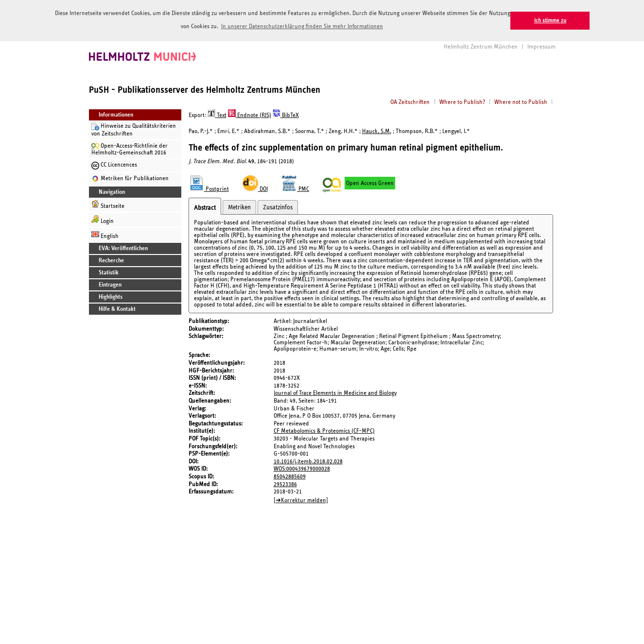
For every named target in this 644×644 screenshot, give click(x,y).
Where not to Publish (521, 101)
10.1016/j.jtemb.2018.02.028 (308, 461)
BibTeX (286, 114)
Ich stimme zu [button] (550, 21)
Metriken (239, 206)
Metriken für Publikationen (130, 178)
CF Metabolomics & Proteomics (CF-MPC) (324, 431)
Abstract (205, 207)
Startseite (108, 204)
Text (217, 114)
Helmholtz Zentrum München (481, 46)
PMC (296, 188)
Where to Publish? (462, 101)
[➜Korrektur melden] (301, 500)
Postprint (209, 188)
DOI (255, 188)
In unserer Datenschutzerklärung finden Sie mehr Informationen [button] (302, 26)
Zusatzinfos (278, 206)
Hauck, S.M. (377, 130)
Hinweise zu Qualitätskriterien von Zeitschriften (134, 129)
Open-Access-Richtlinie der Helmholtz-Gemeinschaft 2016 (130, 148)
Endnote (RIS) (250, 114)
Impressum (541, 46)
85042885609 (290, 476)
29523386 (285, 483)
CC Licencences (114, 165)
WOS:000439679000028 (302, 468)
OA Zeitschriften (410, 101)
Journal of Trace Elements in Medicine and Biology (335, 393)
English (105, 234)
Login (103, 219)
